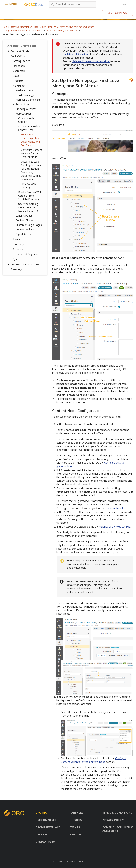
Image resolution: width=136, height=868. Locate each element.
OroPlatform (45, 842)
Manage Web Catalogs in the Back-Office (23, 31)
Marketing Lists (24, 90)
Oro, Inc (63, 861)
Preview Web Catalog (28, 186)
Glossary (16, 269)
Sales (15, 76)
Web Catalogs (23, 114)
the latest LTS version (76, 54)
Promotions (22, 104)
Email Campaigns (25, 95)
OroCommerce (46, 820)
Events (75, 827)
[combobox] (72, 5)
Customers (18, 71)
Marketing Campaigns (28, 100)
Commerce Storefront (23, 264)
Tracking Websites (26, 109)
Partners (76, 813)
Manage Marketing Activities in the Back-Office (71, 27)
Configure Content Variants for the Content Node (31, 153)
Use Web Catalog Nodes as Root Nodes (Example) (28, 207)
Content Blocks (24, 220)
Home (6, 27)
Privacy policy (113, 820)
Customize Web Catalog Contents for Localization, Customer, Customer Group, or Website (31, 170)
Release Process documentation (91, 61)
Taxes (15, 239)
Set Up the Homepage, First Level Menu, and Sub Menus (30, 140)
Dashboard (18, 66)
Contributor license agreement (118, 829)
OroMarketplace (48, 827)
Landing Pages (24, 216)
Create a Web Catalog (26, 120)
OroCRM (41, 834)
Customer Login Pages (29, 225)
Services (76, 820)
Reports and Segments (25, 254)
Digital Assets (23, 234)
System (16, 259)
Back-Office (40, 27)
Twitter (76, 834)
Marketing (18, 86)
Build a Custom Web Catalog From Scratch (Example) (30, 196)
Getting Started (21, 61)
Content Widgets (25, 229)
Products (17, 81)
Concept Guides (19, 51)
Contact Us (127, 4)
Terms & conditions (117, 813)
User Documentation (22, 27)
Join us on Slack (117, 13)
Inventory (17, 244)
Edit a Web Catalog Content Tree (62, 31)
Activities (17, 249)
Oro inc (41, 813)
